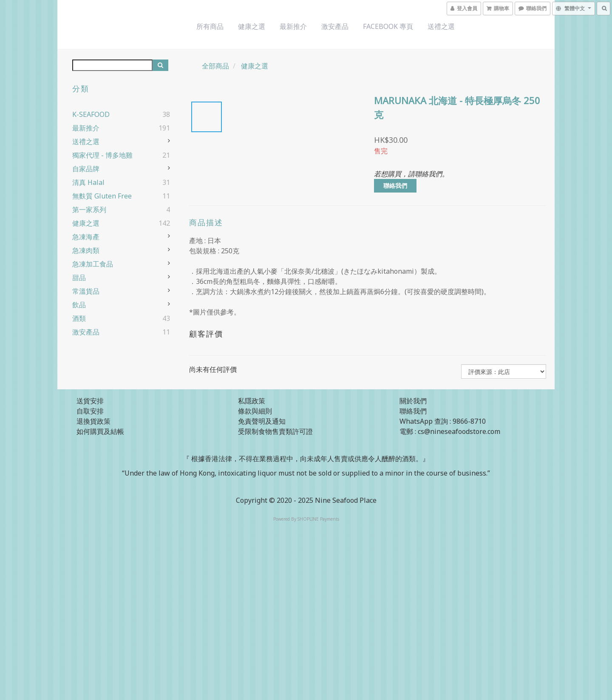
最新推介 (293, 26)
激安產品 (335, 26)
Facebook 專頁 (388, 26)
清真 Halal (88, 182)
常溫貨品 (86, 291)
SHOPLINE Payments (318, 519)
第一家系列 (89, 210)
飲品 (79, 305)
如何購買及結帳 (100, 431)
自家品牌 (86, 169)
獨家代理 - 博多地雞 (102, 155)
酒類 (79, 318)
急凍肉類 (86, 250)
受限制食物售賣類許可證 (275, 431)
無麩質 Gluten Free (102, 196)
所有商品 (210, 26)
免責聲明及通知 (262, 421)
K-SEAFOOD (91, 114)
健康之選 (252, 26)
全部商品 (215, 66)
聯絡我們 (395, 186)
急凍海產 (86, 237)
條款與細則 (255, 411)
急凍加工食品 (93, 264)
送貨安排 (90, 401)
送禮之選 (441, 26)
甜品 (79, 278)
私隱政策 (252, 401)
